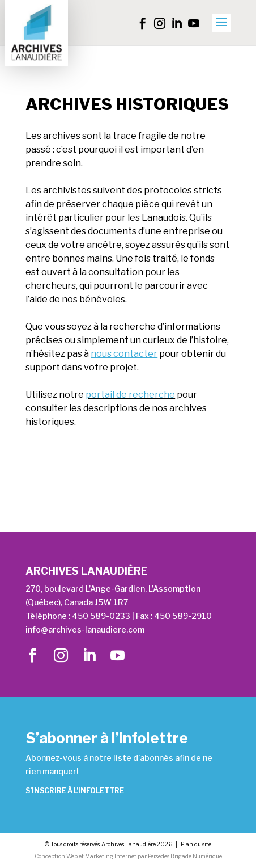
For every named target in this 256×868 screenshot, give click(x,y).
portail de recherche (130, 395)
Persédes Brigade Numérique (185, 856)
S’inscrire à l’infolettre (75, 791)
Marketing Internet (111, 856)
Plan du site (196, 844)
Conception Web (56, 856)
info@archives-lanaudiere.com (85, 629)
